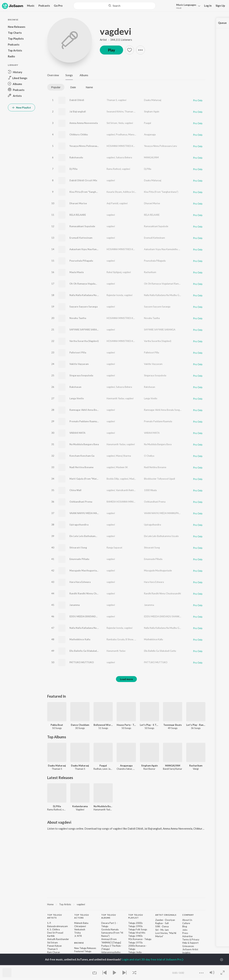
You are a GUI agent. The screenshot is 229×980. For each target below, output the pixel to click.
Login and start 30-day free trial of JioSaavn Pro (153, 959)
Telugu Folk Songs (138, 929)
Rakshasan (75, 387)
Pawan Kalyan (54, 946)
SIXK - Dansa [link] (162, 926)
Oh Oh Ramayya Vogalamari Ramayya (90, 284)
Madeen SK (122, 467)
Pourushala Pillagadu (81, 261)
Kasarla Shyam (114, 192)
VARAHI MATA (77, 433)
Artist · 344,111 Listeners (116, 40)
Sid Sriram (112, 123)
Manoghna (134, 134)
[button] (187, 6)
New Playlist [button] (21, 107)
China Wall (75, 490)
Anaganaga (150, 134)
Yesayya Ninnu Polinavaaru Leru (87, 146)
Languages (186, 5)
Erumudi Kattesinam (81, 238)
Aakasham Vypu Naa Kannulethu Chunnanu (93, 249)
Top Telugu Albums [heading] (109, 916)
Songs (69, 75)
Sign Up (220, 6)
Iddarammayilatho (111, 952)
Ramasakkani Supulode (82, 226)
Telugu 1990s (135, 926)
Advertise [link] (187, 936)
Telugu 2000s (135, 923)
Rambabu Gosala (116, 639)
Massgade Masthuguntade (84, 571)
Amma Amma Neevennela (84, 123)
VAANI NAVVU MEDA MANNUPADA (89, 513)
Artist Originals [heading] (166, 915)
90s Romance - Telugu (140, 939)
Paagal (148, 123)
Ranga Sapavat (114, 548)
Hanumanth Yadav (116, 444)
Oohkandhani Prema (81, 502)
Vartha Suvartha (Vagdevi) (84, 341)
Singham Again (152, 112)
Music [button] (31, 6)
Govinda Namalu (110, 929)
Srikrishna (141, 112)
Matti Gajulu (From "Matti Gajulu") (89, 479)
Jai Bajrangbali (78, 112)
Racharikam (150, 272)
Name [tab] (89, 87)
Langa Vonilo (77, 398)
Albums (84, 75)
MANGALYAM (151, 157)
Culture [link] (186, 923)
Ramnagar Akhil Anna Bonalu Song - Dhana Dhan (96, 410)
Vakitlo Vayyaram (79, 364)
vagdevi (116, 31)
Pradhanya (122, 134)
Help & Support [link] (190, 943)
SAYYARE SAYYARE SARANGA (86, 330)
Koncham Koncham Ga (82, 456)
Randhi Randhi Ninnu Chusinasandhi (90, 593)
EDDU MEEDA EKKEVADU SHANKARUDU (92, 616)
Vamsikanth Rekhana (127, 490)
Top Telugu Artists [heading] (55, 916)
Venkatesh (80, 929)
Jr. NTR (78, 936)
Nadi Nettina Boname (81, 467)
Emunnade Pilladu (79, 559)
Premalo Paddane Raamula (84, 421)
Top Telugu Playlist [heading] (136, 916)
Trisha (77, 933)
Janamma (75, 605)
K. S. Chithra (53, 929)
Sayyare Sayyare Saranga (83, 307)
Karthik (51, 936)
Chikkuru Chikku (79, 134)
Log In (208, 6)
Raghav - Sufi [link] (162, 923)
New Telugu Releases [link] (85, 948)
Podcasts (44, 6)
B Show (129, 639)
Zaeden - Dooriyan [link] (165, 920)
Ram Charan (54, 952)
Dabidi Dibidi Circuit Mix (83, 180)
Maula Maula (76, 272)
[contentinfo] (126, 943)
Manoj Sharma (123, 456)
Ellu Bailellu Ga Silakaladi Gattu (87, 651)
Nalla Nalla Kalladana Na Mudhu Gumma (92, 295)
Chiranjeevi (80, 926)
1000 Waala (150, 490)
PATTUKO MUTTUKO (82, 662)
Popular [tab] (56, 87)
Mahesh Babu (81, 923)
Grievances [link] (188, 946)
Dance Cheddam (80, 725)
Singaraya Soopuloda (81, 375)
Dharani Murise (78, 203)
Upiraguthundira (79, 525)
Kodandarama (80, 806)
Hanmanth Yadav (115, 398)
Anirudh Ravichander (58, 939)
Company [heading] (188, 915)
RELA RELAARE (78, 215)
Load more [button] (126, 679)
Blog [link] (185, 926)
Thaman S (112, 100)
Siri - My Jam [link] (162, 930)
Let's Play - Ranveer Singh (196, 725)
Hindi (179, 8)
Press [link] (185, 933)
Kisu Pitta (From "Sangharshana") (88, 192)
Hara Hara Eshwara (80, 582)
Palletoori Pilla (78, 352)
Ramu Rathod (114, 169)
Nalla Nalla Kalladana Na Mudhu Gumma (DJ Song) (97, 628)
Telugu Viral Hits (137, 933)
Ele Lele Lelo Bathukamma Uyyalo (88, 536)
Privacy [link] (195, 939)
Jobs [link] (185, 930)
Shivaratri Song (78, 548)
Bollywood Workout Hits (103, 725)
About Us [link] (187, 920)
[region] (126, 904)
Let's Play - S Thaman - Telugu (149, 725)
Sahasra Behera (124, 157)
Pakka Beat (57, 725)
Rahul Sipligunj (114, 272)
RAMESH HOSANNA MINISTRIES (124, 502)
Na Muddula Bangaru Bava (84, 444)
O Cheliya (149, 456)
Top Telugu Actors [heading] (82, 916)
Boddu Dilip (113, 479)
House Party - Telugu (126, 725)
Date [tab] (73, 87)
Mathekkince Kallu (80, 639)
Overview (53, 75)
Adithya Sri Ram (131, 192)
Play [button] (111, 50)
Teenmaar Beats (173, 725)
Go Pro (58, 6)
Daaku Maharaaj (153, 100)
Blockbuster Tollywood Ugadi (159, 479)
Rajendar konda (115, 295)
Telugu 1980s (135, 936)
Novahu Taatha (78, 318)
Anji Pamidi (112, 203)
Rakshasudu (76, 157)
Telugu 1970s (135, 943)
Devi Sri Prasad (55, 933)
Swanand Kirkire (115, 112)
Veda (121, 123)
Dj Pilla (73, 169)
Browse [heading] (79, 943)
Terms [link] (186, 939)
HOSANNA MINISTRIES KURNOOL (125, 146)
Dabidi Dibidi (77, 100)
